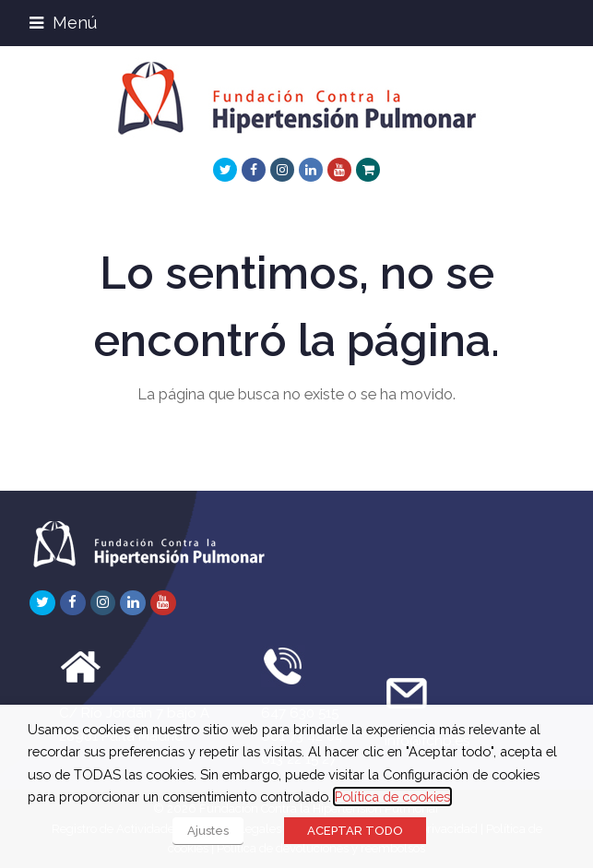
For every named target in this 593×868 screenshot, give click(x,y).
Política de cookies (392, 797)
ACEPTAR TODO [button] (355, 831)
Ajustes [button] (208, 831)
